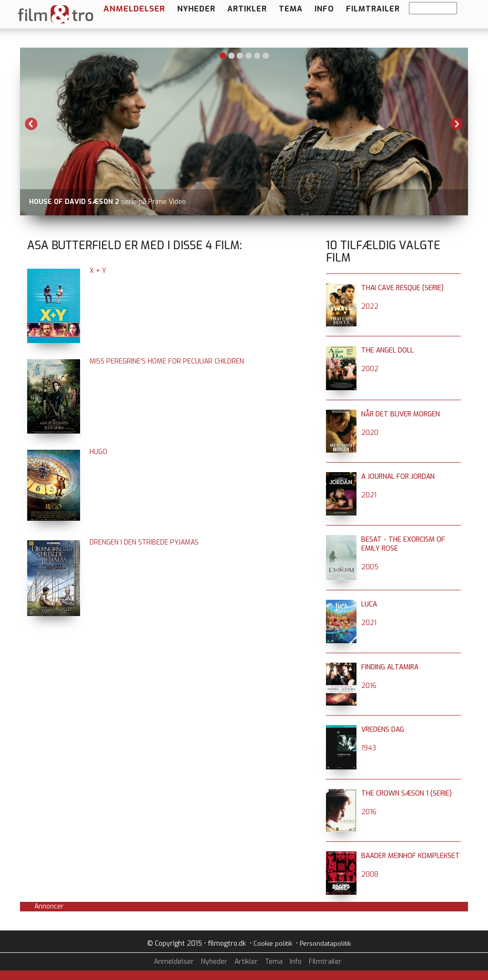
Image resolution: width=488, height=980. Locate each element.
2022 (370, 307)
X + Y (98, 271)
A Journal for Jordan (398, 477)
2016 (369, 686)
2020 (370, 433)
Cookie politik (273, 944)
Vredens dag (383, 730)
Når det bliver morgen (401, 414)
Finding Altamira (390, 667)
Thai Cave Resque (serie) (402, 288)
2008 (370, 874)
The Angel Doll (387, 350)
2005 (370, 567)
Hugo (98, 452)
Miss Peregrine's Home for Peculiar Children (167, 361)
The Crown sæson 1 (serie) (407, 793)
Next (457, 124)
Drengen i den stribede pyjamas (144, 542)
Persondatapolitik (325, 944)
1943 (369, 748)
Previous (31, 124)
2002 (370, 369)
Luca (369, 604)
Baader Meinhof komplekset (411, 856)
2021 (369, 495)
